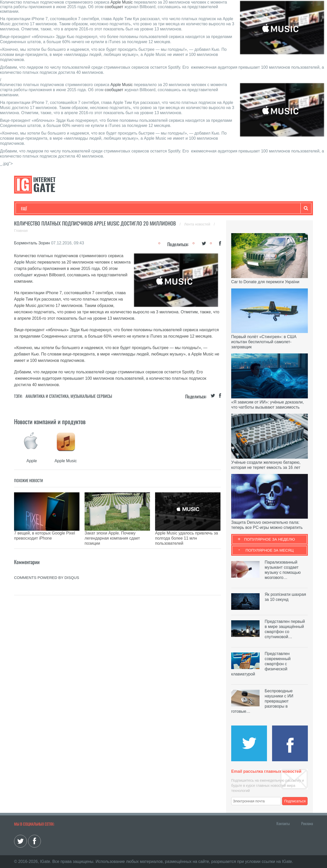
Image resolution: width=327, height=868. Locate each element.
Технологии (30, 208)
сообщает (114, 7)
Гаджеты (176, 208)
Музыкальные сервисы (91, 396)
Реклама (307, 823)
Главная (21, 231)
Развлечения (58, 208)
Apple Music (121, 2)
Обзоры (152, 208)
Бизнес (84, 208)
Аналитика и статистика (47, 396)
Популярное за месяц (270, 550)
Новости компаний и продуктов (50, 421)
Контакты (283, 823)
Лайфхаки (128, 208)
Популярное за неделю (270, 539)
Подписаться (295, 801)
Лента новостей (198, 224)
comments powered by (47, 565)
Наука (105, 208)
